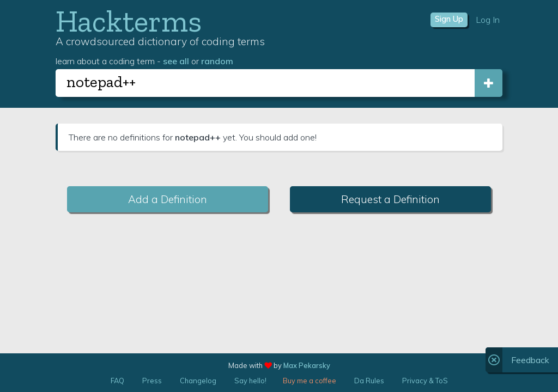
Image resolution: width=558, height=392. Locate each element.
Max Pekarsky (307, 365)
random (217, 61)
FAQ (117, 381)
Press (152, 381)
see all (176, 61)
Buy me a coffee (310, 381)
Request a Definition (390, 199)
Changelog (198, 381)
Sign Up (449, 19)
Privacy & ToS (425, 381)
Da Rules (369, 381)
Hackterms (129, 21)
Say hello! (250, 381)
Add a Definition (168, 199)
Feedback (530, 360)
